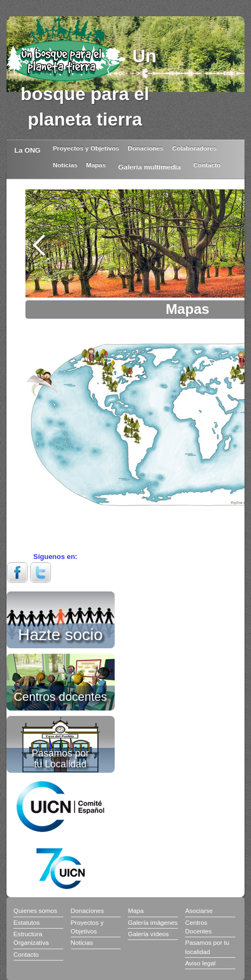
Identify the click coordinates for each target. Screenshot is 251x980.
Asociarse (199, 910)
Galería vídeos (148, 934)
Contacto (207, 165)
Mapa (136, 910)
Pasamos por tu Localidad (61, 758)
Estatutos (27, 922)
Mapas (96, 165)
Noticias (65, 165)
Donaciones (146, 148)
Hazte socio (60, 633)
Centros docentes (60, 696)
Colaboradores (194, 148)
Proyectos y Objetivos (86, 148)
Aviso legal (200, 963)
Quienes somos (35, 910)
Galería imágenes (153, 922)
